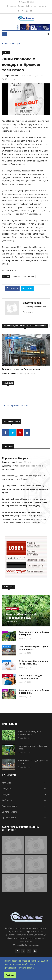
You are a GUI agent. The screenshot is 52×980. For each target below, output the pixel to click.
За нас (21, 6)
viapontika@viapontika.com (35, 307)
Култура (16, 44)
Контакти (42, 6)
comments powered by (16, 405)
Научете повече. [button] (26, 968)
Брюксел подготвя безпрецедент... (22, 369)
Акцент (5, 632)
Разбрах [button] (10, 975)
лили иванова (29, 277)
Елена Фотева (9, 462)
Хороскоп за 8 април (15, 458)
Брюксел (16, 277)
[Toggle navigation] (5, 34)
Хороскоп (12, 6)
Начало (6, 44)
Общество (6, 646)
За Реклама (31, 6)
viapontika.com (12, 76)
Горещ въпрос (12, 609)
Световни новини (13, 338)
